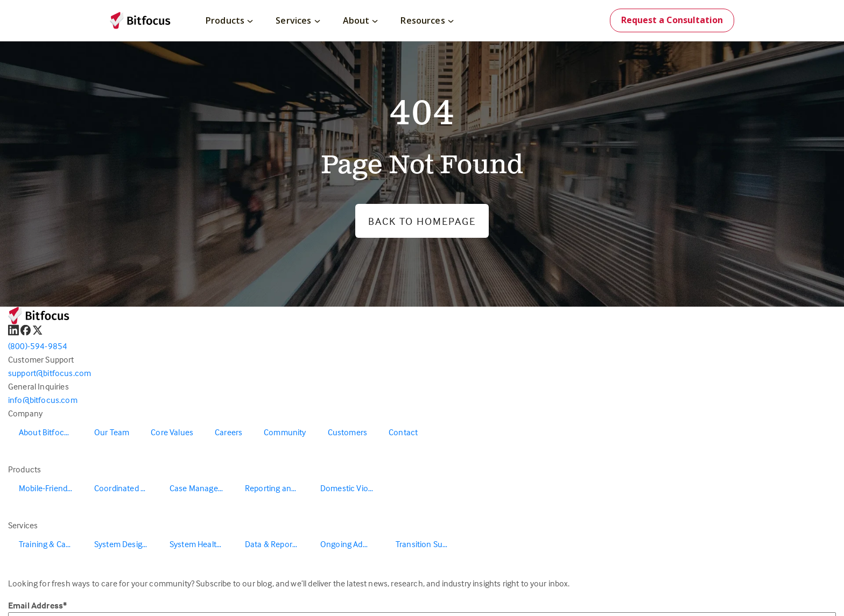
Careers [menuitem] (228, 432)
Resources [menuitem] (427, 20)
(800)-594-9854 (38, 346)
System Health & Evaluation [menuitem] (202, 544)
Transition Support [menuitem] (428, 544)
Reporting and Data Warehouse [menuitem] (277, 488)
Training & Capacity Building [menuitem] (51, 544)
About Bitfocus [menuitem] (46, 432)
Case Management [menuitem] (202, 488)
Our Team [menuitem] (112, 432)
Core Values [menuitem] (172, 432)
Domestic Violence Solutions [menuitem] (353, 488)
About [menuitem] (361, 20)
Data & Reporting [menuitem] (276, 544)
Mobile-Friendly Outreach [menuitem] (51, 488)
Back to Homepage (422, 221)
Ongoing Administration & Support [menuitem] (353, 544)
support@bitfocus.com (50, 373)
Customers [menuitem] (347, 432)
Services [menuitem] (298, 20)
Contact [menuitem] (403, 432)
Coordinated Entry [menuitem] (126, 488)
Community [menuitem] (285, 432)
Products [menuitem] (229, 20)
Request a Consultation (672, 20)
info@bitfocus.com (43, 400)
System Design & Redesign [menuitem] (126, 544)
